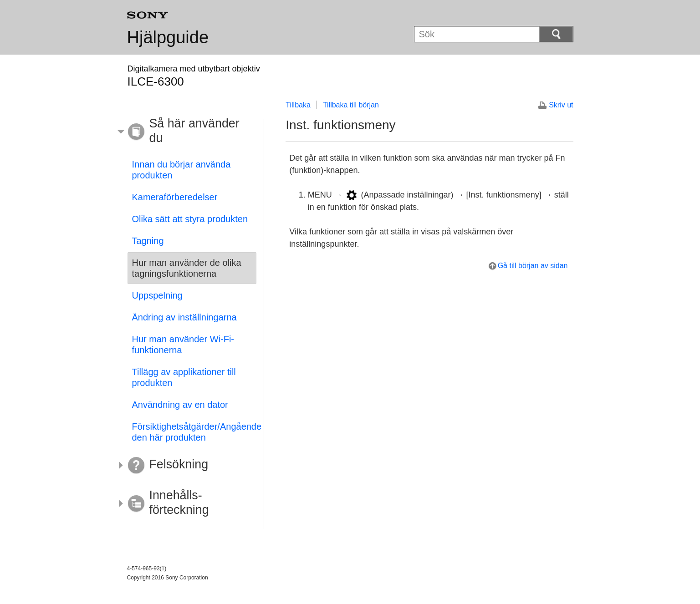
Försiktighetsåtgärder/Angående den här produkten (194, 432)
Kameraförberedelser (175, 197)
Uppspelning (157, 295)
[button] (185, 132)
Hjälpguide (168, 37)
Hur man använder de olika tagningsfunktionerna (187, 268)
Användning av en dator (180, 405)
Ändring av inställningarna (184, 317)
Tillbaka (298, 105)
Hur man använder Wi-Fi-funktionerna (183, 345)
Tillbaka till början (351, 105)
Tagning (148, 241)
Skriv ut (561, 105)
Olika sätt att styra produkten (190, 219)
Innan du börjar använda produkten (181, 170)
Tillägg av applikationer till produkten (184, 377)
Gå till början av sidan (533, 266)
